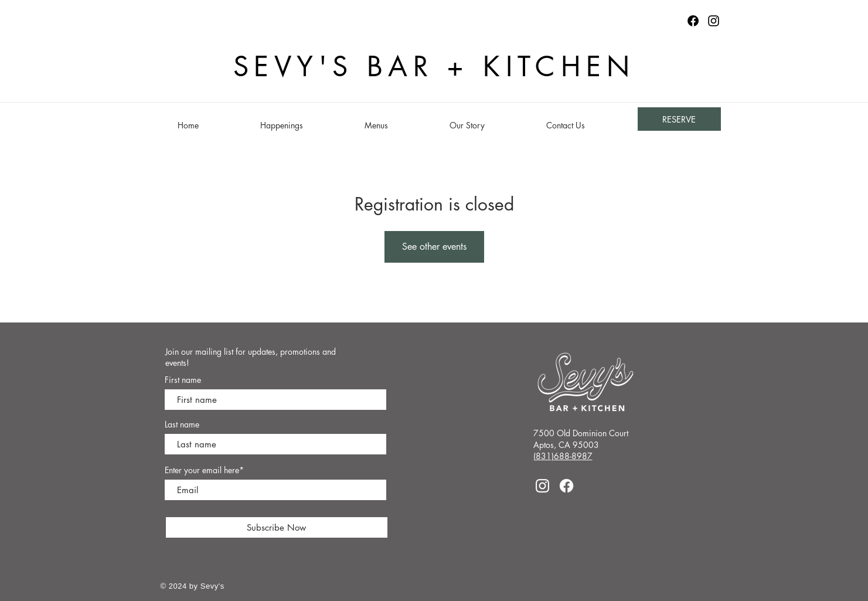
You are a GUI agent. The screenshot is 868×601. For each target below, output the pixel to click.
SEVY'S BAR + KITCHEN (434, 67)
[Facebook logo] (693, 21)
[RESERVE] (679, 119)
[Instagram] (714, 21)
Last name (182, 425)
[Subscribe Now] (277, 527)
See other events (434, 247)
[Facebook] (566, 486)
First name (183, 380)
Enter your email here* (204, 470)
